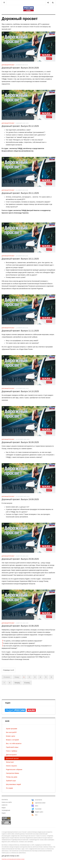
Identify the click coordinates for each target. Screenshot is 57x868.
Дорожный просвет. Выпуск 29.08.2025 (20, 559)
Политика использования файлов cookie (13, 859)
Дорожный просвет (12, 758)
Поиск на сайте (7, 802)
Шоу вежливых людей (13, 784)
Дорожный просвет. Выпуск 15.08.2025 (20, 626)
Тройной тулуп (11, 781)
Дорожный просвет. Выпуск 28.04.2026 (20, 68)
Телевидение (6, 810)
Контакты (5, 800)
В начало (7, 677)
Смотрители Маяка (12, 773)
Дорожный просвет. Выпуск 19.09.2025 (20, 499)
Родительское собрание (14, 770)
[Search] (53, 3)
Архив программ (12, 729)
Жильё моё (10, 762)
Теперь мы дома (12, 777)
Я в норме (9, 788)
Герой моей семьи (12, 747)
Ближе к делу (11, 736)
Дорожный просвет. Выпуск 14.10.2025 (20, 391)
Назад (17, 677)
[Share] (48, 3)
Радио (4, 813)
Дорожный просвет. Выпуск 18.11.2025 (20, 259)
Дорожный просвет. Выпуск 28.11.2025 (20, 193)
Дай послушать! (11, 755)
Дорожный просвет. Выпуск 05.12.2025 (20, 126)
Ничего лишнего (11, 766)
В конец (27, 683)
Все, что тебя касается (14, 743)
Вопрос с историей (12, 740)
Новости (4, 805)
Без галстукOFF (11, 732)
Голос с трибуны (12, 751)
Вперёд (17, 683)
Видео (4, 808)
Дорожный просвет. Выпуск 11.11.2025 (20, 331)
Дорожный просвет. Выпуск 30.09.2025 (20, 442)
